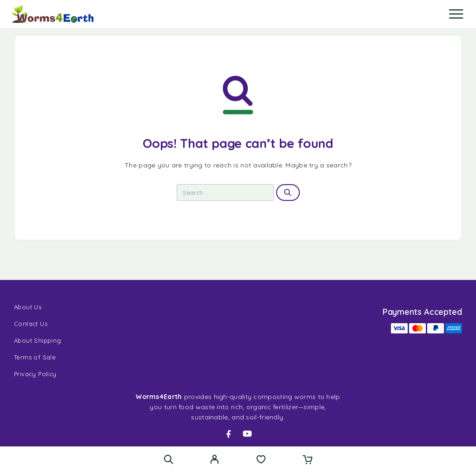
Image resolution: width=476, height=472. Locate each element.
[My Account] (215, 460)
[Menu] (456, 14)
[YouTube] (247, 434)
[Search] (169, 459)
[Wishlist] (261, 460)
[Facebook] (229, 434)
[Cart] (307, 460)
